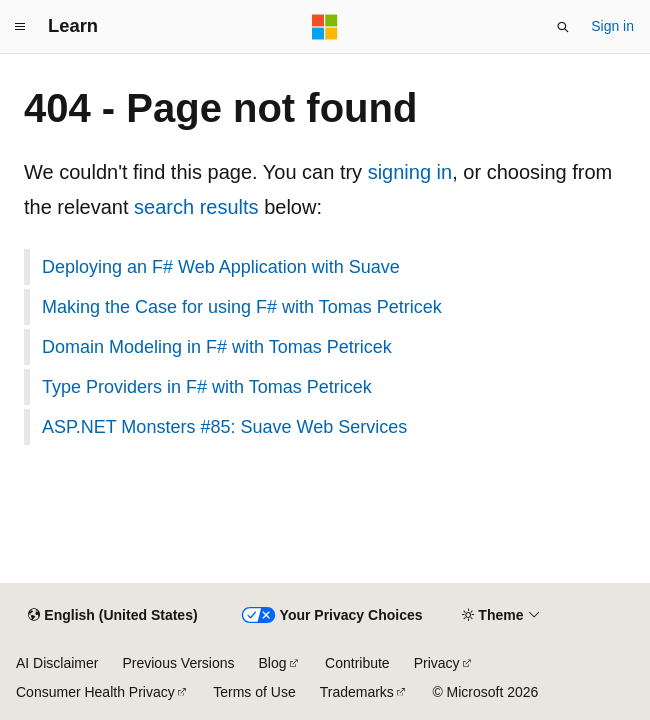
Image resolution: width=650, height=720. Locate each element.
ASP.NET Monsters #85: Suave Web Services (224, 427)
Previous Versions (178, 663)
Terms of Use (254, 692)
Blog (273, 663)
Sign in (612, 26)
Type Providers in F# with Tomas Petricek (207, 387)
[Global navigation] (20, 27)
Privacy (437, 663)
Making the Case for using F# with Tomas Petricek (242, 307)
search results (196, 207)
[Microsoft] (325, 27)
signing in (410, 172)
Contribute (357, 663)
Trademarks (357, 692)
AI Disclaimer (57, 663)
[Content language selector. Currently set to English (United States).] (112, 616)
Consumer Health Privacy (95, 692)
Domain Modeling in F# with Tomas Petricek (217, 347)
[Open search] (563, 27)
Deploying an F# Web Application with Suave (221, 267)
